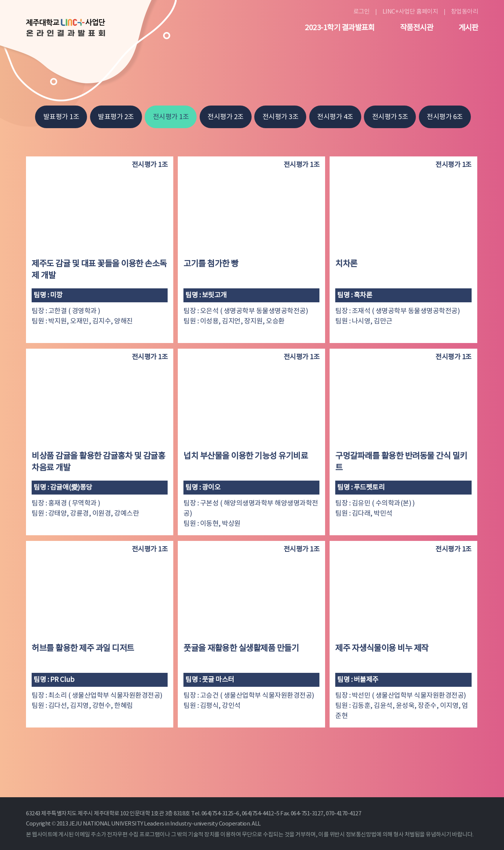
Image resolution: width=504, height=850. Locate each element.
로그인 (362, 12)
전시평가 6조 (445, 117)
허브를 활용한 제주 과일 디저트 (83, 649)
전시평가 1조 (171, 117)
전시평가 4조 (335, 117)
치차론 (346, 264)
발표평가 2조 (116, 117)
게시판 (468, 28)
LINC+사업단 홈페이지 (410, 12)
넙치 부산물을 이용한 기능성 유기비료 (246, 456)
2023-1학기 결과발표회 (340, 28)
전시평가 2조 (226, 117)
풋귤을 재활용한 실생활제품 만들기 (241, 649)
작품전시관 (417, 28)
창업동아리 (465, 12)
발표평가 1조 (61, 117)
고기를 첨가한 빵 (211, 264)
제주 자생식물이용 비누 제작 (382, 649)
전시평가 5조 (390, 117)
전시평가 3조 (281, 117)
